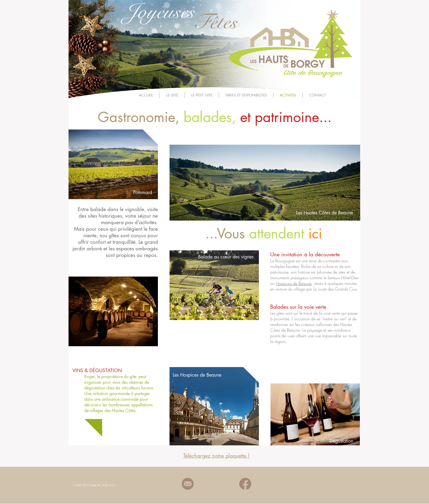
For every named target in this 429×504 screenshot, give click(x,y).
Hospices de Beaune (294, 283)
